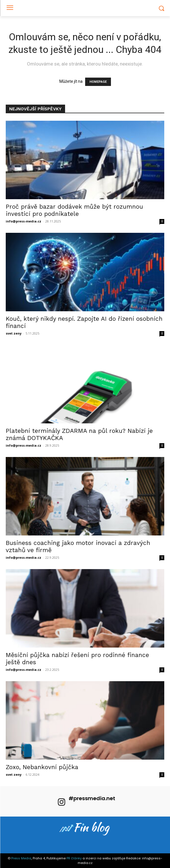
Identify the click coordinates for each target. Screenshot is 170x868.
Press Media (21, 858)
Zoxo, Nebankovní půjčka (42, 767)
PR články (74, 858)
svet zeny (14, 333)
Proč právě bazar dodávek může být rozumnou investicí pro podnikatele (74, 210)
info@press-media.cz (24, 221)
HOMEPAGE (98, 82)
